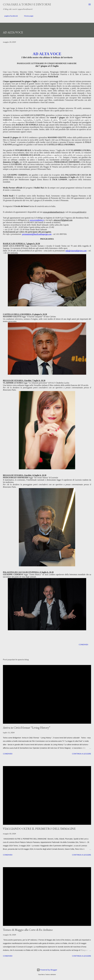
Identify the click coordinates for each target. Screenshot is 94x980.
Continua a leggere (82, 754)
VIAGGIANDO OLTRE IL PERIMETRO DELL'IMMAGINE (39, 829)
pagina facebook (10, 16)
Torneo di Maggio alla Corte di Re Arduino (28, 930)
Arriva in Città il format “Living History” (27, 728)
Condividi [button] (83, 645)
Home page (27, 16)
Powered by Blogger (47, 970)
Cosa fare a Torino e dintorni (27, 4)
